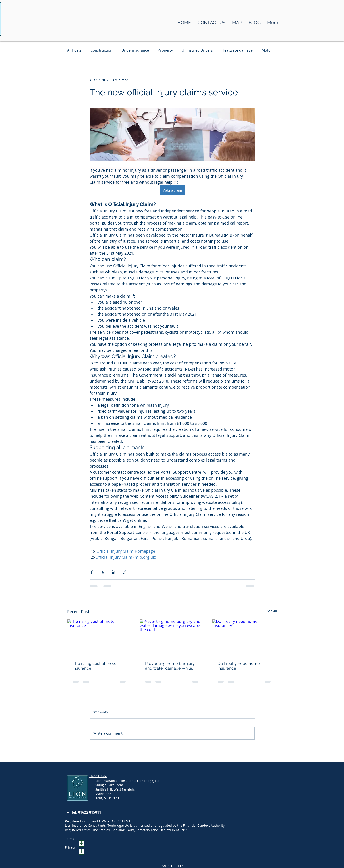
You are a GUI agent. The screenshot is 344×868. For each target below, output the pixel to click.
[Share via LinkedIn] (114, 572)
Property (165, 50)
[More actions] (252, 80)
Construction (101, 50)
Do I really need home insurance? (239, 666)
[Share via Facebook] (92, 572)
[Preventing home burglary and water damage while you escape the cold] (172, 637)
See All (272, 611)
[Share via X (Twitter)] (103, 572)
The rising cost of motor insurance (95, 666)
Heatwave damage (237, 50)
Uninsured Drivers (197, 50)
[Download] (82, 843)
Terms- (70, 839)
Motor (267, 50)
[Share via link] (124, 572)
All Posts (74, 50)
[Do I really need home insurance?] (245, 637)
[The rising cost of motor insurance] (100, 637)
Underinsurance (135, 50)
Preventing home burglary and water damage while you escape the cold (170, 666)
